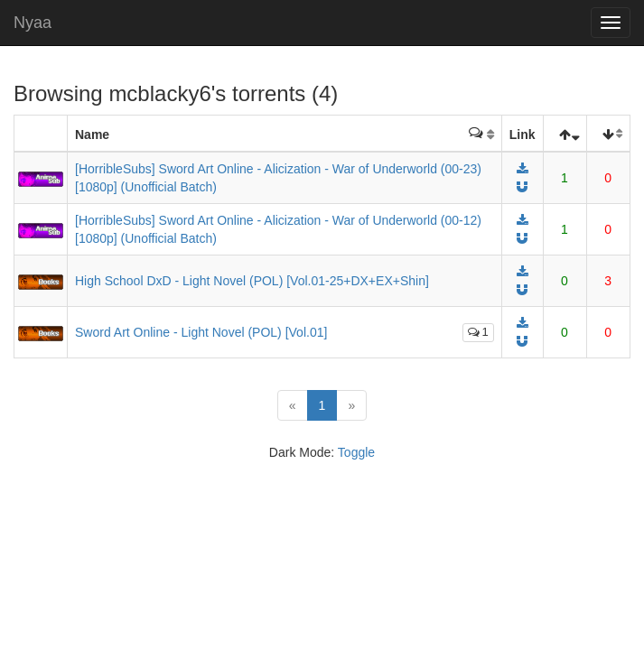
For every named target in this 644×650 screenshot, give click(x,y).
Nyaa (33, 23)
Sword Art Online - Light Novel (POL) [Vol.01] (201, 332)
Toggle (356, 452)
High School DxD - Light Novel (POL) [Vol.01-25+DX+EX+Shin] (252, 281)
